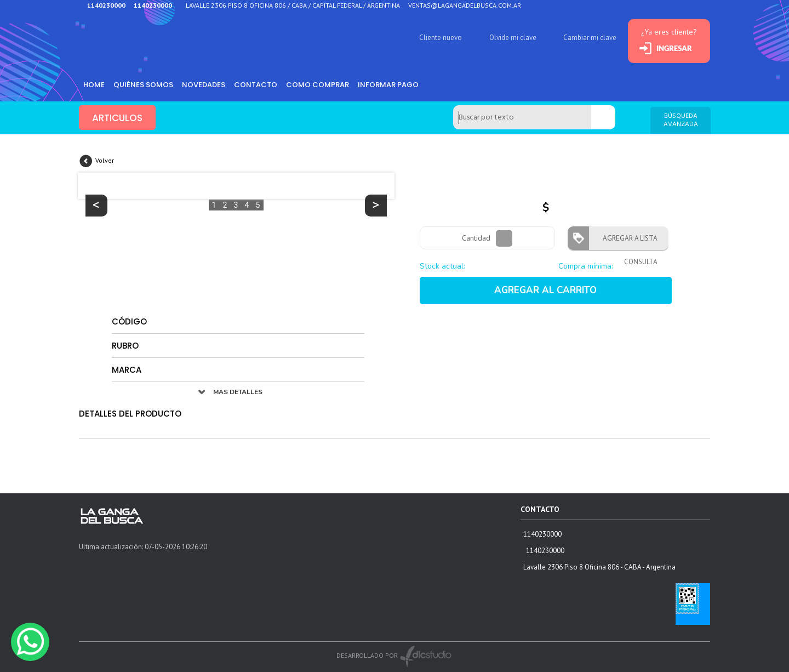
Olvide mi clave (513, 38)
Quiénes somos (143, 85)
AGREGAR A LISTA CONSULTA (627, 242)
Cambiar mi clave (590, 38)
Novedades (204, 85)
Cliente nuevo (441, 38)
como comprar (318, 85)
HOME (94, 85)
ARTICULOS (117, 118)
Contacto (256, 85)
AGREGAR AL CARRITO (545, 290)
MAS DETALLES (238, 392)
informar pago (388, 85)
